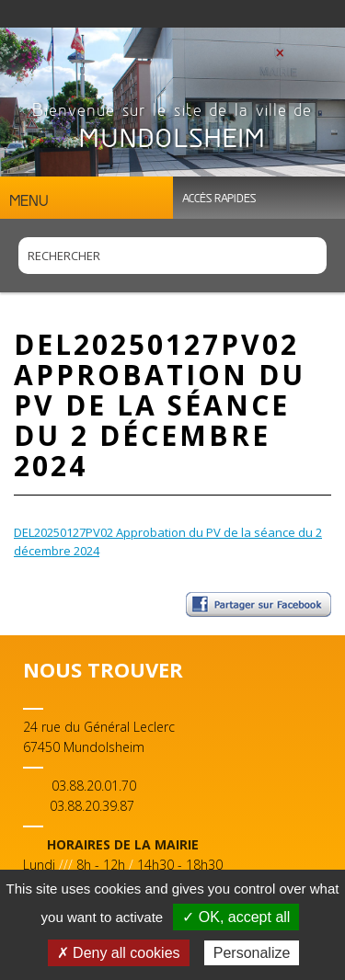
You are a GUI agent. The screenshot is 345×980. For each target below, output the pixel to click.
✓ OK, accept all (236, 917)
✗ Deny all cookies (119, 953)
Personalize (252, 953)
